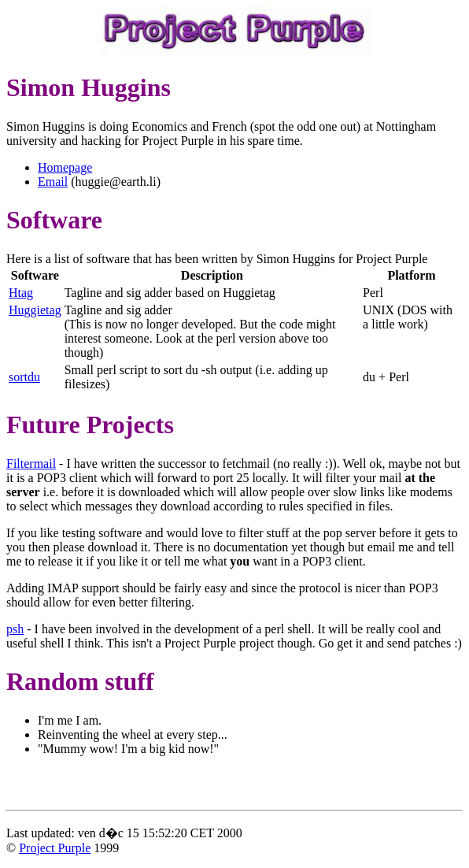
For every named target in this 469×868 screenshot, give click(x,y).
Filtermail (31, 464)
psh (15, 629)
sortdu (24, 377)
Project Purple (55, 848)
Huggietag (35, 310)
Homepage (65, 167)
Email (53, 182)
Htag (21, 293)
